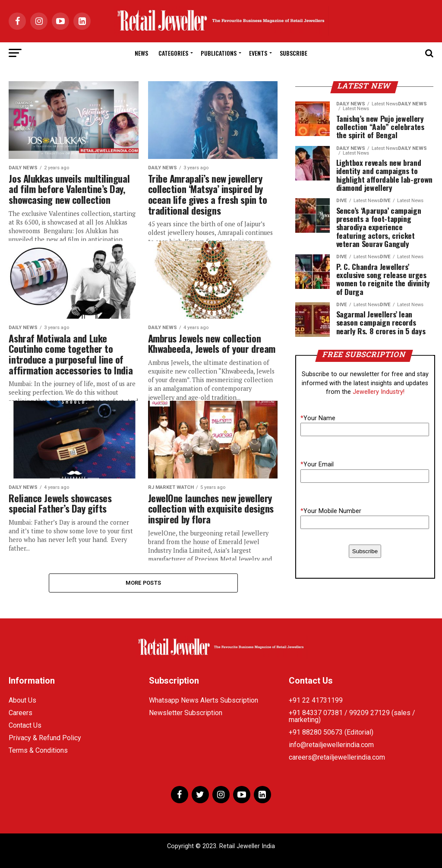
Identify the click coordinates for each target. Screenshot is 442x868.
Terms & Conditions (38, 750)
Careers (21, 713)
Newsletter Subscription (186, 713)
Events (258, 53)
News (141, 53)
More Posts (144, 583)
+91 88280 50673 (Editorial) (331, 732)
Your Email (317, 464)
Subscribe (294, 53)
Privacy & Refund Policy (45, 738)
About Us (22, 700)
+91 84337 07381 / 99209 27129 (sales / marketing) (352, 716)
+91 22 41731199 (316, 700)
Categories (173, 53)
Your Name (318, 418)
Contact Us (25, 725)
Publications (219, 53)
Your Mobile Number (331, 511)
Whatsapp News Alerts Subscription (204, 700)
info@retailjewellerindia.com (331, 745)
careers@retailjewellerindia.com (337, 757)
